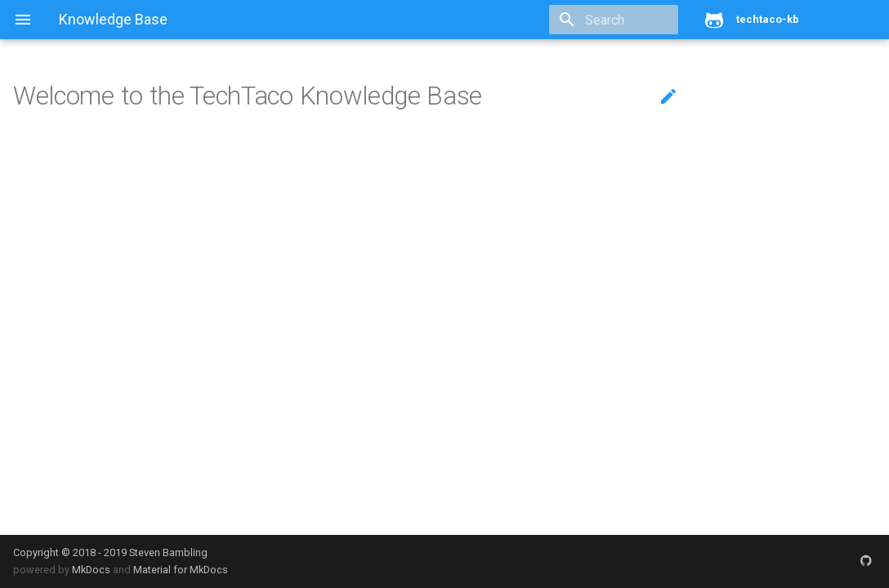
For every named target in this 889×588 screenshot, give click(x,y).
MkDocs (91, 570)
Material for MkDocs (181, 570)
